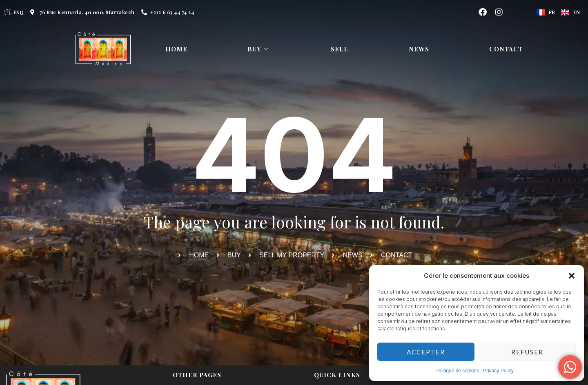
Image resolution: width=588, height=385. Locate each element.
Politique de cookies (457, 371)
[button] (572, 276)
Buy (259, 49)
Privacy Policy (498, 371)
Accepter (426, 352)
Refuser (527, 352)
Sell (340, 49)
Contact (506, 49)
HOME (176, 49)
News (419, 49)
